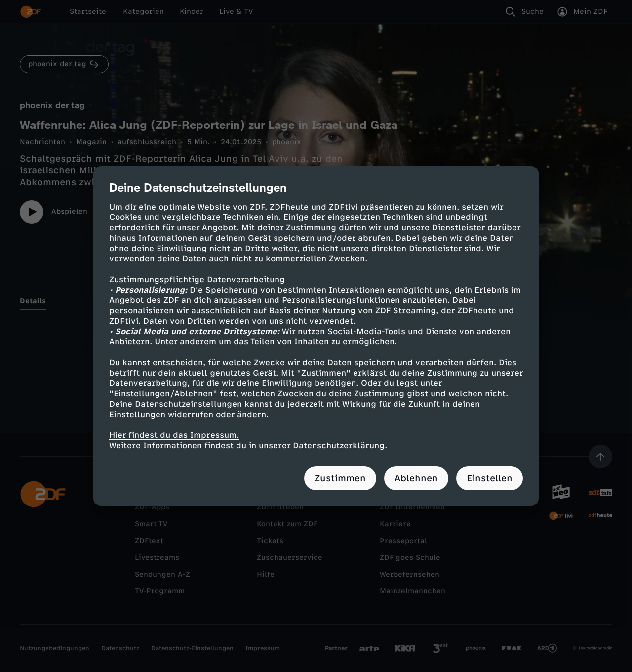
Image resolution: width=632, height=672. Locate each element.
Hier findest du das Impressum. (174, 435)
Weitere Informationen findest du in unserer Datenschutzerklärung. (248, 445)
